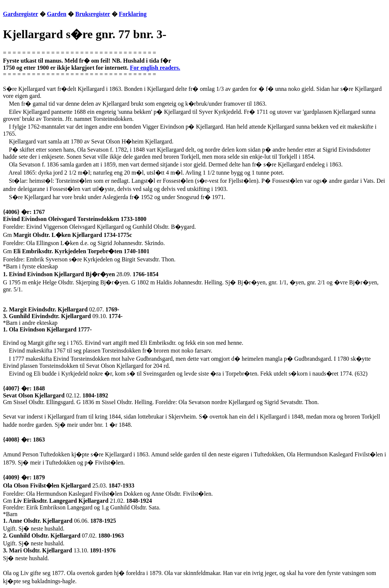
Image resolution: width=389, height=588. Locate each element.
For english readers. (155, 68)
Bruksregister (93, 14)
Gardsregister (21, 14)
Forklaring (133, 14)
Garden (57, 14)
